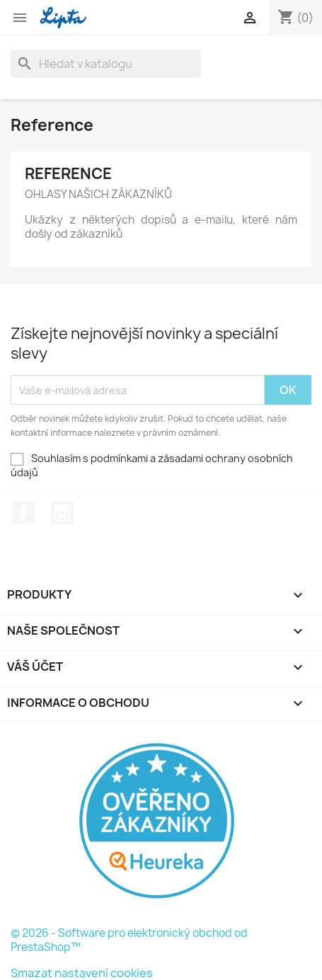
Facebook (23, 513)
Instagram (62, 513)
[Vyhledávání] (106, 64)
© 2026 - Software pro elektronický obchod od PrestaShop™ (129, 940)
